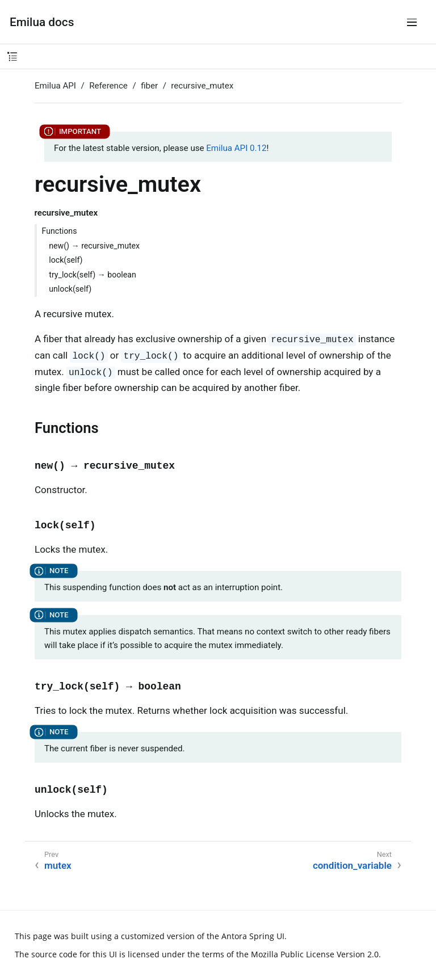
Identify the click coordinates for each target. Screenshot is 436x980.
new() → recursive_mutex (94, 246)
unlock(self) (70, 289)
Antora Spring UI (253, 936)
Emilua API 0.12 (236, 148)
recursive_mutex (202, 86)
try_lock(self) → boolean (93, 275)
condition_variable (352, 865)
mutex (58, 865)
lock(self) (66, 260)
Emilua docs (42, 22)
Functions (60, 231)
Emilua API (55, 86)
